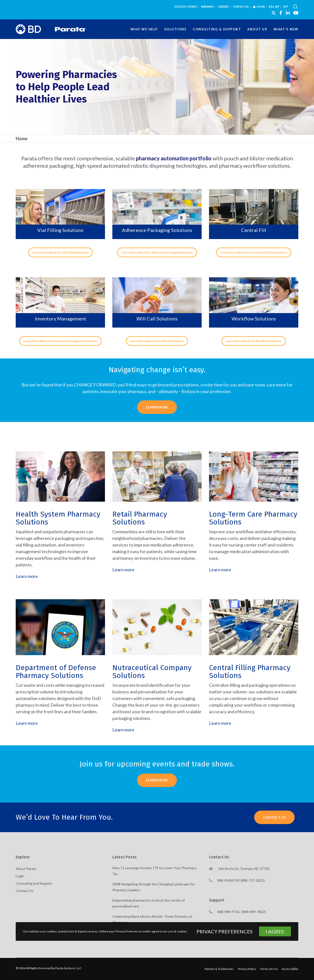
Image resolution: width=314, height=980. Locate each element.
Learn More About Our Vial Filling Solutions (60, 252)
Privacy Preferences (225, 931)
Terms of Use (269, 969)
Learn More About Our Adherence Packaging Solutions (157, 252)
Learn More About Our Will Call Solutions (157, 341)
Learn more (27, 576)
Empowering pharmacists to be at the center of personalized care (149, 903)
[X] (274, 13)
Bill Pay (274, 7)
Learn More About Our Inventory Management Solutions (60, 341)
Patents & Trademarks (219, 969)
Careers (223, 7)
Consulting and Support (34, 883)
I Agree (275, 931)
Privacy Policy (247, 969)
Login (259, 7)
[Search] (295, 7)
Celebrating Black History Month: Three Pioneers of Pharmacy (152, 919)
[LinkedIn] (288, 13)
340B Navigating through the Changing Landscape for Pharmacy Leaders (154, 887)
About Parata (26, 869)
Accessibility (290, 969)
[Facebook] (281, 13)
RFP (286, 7)
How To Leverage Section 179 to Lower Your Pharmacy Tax (154, 871)
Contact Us (241, 7)
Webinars (208, 7)
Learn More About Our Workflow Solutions (254, 341)
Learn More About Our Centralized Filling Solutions (254, 252)
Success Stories (186, 7)
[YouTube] (296, 13)
